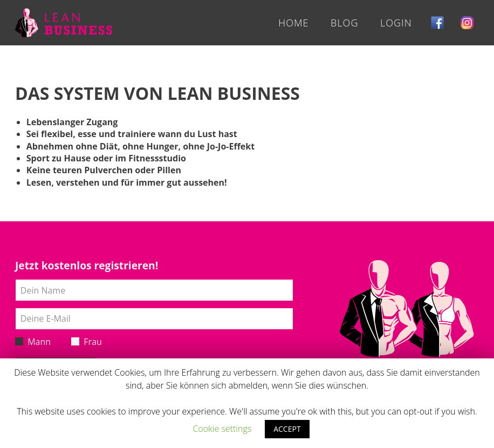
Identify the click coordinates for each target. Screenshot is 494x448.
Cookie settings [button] (222, 429)
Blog (344, 23)
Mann (33, 342)
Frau (87, 342)
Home (293, 23)
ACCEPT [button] (287, 429)
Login (396, 23)
